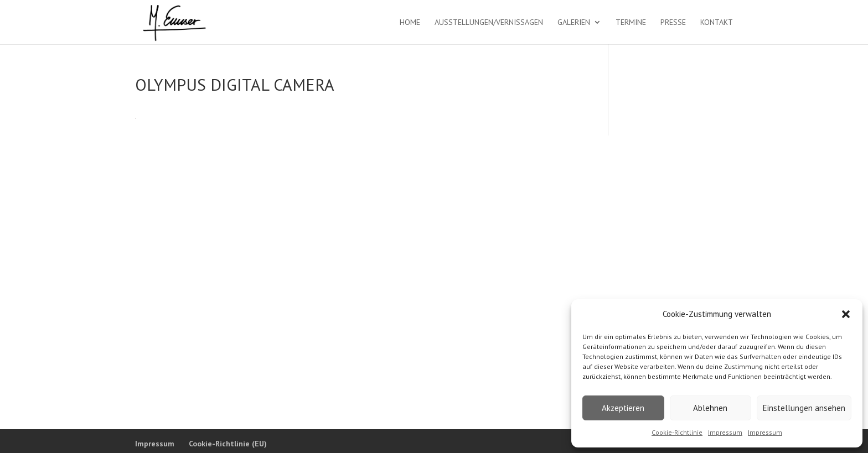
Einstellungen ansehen (804, 408)
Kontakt (717, 23)
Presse (673, 23)
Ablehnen (710, 408)
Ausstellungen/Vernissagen (489, 23)
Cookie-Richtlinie (677, 432)
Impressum (725, 432)
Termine (631, 23)
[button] (846, 314)
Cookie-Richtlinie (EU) (228, 444)
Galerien (574, 23)
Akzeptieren (623, 408)
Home (410, 23)
